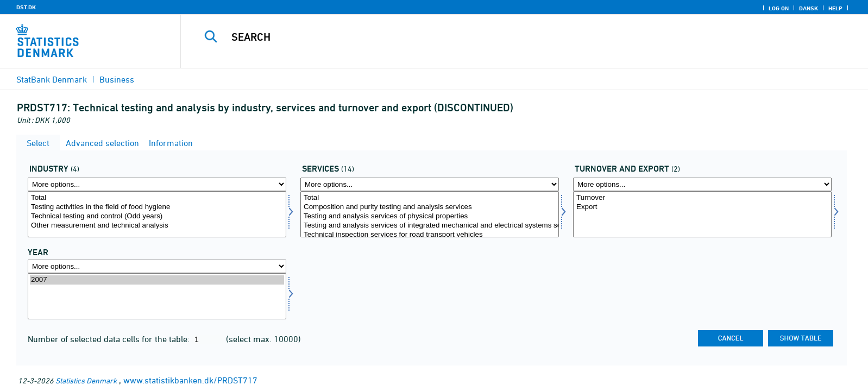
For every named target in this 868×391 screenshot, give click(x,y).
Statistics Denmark (86, 380)
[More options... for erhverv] (157, 184)
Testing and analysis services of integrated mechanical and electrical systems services (430, 226)
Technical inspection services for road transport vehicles (430, 235)
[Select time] (157, 296)
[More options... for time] (157, 266)
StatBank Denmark (52, 79)
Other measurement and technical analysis (157, 226)
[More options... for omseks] (702, 184)
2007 (157, 280)
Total (157, 198)
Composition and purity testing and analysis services (430, 207)
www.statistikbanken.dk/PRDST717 (190, 380)
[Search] (498, 37)
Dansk (809, 8)
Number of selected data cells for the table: (110, 339)
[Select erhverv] (157, 214)
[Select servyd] (430, 214)
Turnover (702, 198)
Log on (779, 8)
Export (702, 207)
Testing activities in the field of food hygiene (157, 207)
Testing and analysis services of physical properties (430, 216)
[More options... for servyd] (430, 184)
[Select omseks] (702, 214)
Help (835, 8)
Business (117, 79)
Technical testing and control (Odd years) (157, 216)
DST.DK (26, 7)
